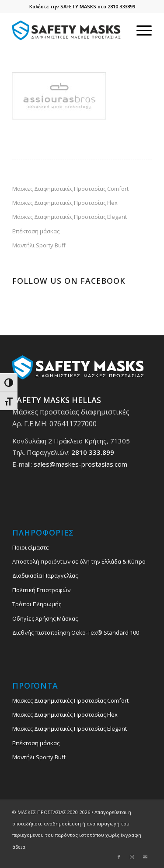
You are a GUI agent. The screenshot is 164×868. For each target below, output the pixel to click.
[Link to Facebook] (119, 857)
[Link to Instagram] (132, 857)
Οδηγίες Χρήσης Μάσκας (45, 618)
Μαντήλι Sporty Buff (39, 245)
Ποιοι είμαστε (31, 547)
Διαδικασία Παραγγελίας (45, 575)
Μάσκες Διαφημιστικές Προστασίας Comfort (70, 189)
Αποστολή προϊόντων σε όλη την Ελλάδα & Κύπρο (79, 561)
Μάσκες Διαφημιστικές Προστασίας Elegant (70, 217)
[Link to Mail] (145, 857)
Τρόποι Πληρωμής (37, 604)
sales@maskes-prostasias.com (80, 464)
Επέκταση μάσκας (36, 231)
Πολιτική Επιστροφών (41, 590)
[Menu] (140, 30)
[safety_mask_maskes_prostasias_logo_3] (68, 30)
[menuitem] (140, 30)
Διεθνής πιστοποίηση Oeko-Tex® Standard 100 (76, 632)
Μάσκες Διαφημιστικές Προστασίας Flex (65, 203)
